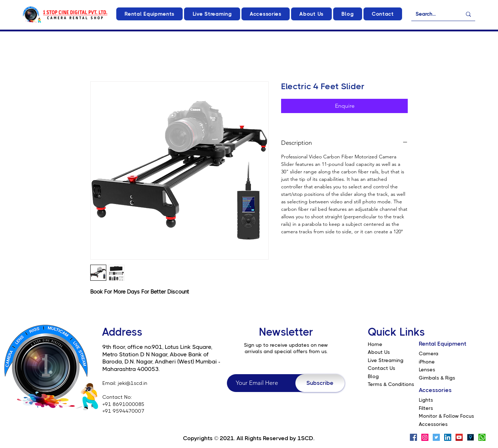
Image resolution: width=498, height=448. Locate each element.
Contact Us (382, 368)
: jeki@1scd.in (131, 383)
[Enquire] (344, 106)
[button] (149, 14)
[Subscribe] (320, 383)
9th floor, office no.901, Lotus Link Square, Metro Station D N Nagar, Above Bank (157, 351)
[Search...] (433, 14)
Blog (373, 376)
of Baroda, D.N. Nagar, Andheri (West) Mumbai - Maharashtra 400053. (161, 362)
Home (375, 344)
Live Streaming (386, 360)
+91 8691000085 (123, 404)
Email (109, 383)
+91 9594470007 (123, 411)
